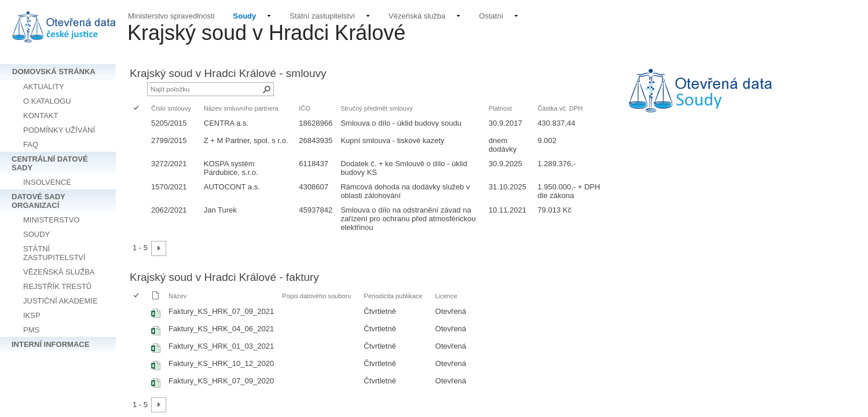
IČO (305, 108)
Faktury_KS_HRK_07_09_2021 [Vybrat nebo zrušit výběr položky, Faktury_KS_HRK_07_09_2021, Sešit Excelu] (221, 311)
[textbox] (737, 98)
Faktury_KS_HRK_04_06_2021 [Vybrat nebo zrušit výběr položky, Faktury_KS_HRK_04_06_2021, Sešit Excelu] (221, 329)
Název (177, 296)
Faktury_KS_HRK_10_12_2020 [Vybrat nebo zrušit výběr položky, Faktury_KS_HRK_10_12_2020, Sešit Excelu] (221, 363)
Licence (446, 296)
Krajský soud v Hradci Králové (266, 33)
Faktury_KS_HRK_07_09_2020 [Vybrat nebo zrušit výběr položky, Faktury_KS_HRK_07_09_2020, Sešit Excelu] (221, 381)
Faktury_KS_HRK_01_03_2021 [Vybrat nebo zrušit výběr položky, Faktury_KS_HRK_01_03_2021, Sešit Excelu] (221, 346)
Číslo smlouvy (171, 108)
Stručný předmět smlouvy (377, 108)
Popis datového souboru (316, 296)
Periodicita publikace (393, 296)
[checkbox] (137, 109)
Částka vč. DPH (560, 108)
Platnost (500, 108)
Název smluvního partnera (241, 108)
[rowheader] (139, 125)
